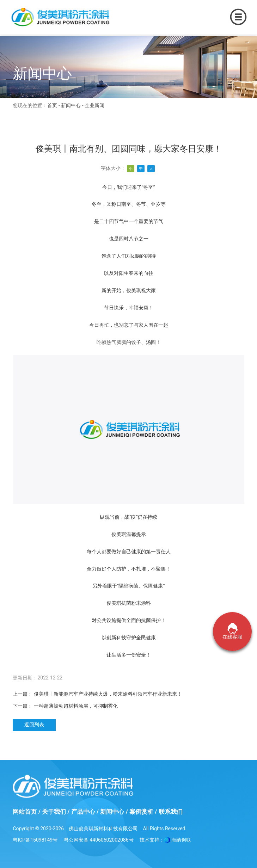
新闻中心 (71, 105)
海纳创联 (181, 840)
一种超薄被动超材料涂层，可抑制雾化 (76, 706)
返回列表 (34, 725)
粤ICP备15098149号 (35, 840)
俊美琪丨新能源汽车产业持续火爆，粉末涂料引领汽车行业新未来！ (108, 694)
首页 (52, 105)
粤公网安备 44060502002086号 (99, 840)
